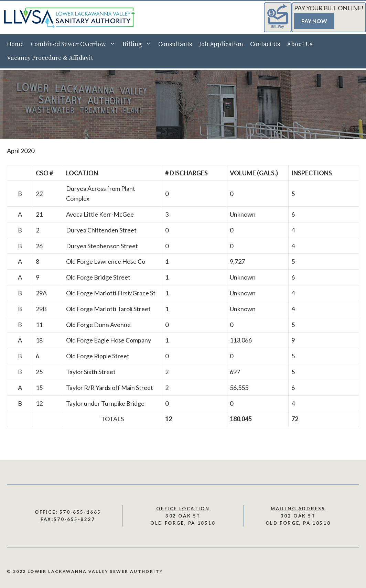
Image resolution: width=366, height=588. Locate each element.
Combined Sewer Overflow (75, 44)
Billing (139, 44)
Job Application (221, 44)
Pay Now (314, 21)
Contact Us (265, 44)
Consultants (175, 44)
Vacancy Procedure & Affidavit (50, 58)
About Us (300, 44)
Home (15, 44)
